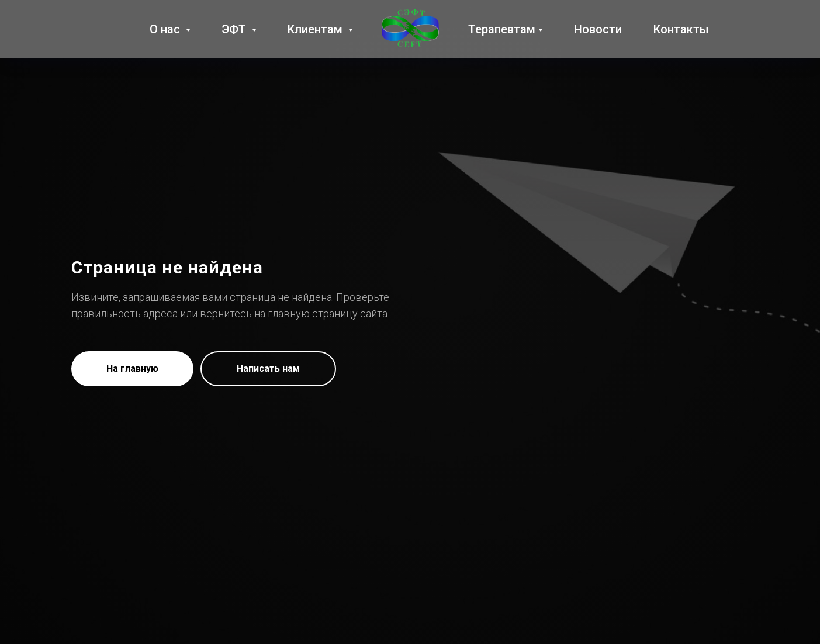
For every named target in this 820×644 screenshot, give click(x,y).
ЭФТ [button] (235, 29)
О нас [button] (166, 29)
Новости (598, 29)
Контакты (681, 29)
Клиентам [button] (316, 29)
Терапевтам (502, 29)
